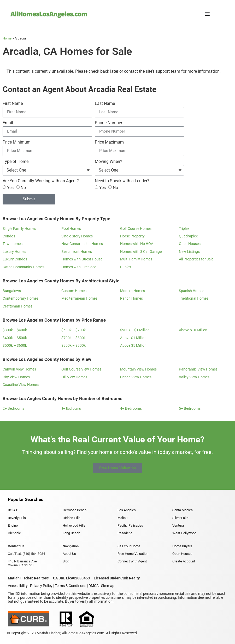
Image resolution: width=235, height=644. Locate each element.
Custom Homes (74, 291)
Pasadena (125, 533)
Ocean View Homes (136, 377)
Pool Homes (71, 229)
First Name (13, 104)
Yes (10, 187)
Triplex (184, 229)
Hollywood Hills (74, 525)
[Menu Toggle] (207, 14)
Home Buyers (182, 546)
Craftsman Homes (17, 306)
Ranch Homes (131, 298)
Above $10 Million (193, 330)
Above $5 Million (133, 345)
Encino (13, 525)
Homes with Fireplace (79, 267)
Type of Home (16, 162)
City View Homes (16, 377)
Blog (66, 561)
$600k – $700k (74, 330)
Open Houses (190, 244)
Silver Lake (180, 518)
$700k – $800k (74, 338)
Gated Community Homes (23, 267)
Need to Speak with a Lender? (122, 181)
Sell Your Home (129, 546)
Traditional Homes (194, 298)
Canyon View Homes (19, 369)
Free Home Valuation (133, 554)
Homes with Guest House (82, 259)
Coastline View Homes (21, 385)
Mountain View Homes (138, 369)
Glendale (14, 533)
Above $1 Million (133, 338)
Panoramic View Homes (198, 369)
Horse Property (132, 236)
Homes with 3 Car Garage (141, 252)
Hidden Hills (72, 518)
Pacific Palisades (130, 525)
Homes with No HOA (137, 244)
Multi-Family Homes (136, 259)
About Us (69, 554)
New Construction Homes (82, 244)
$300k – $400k (15, 330)
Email (8, 123)
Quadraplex (188, 236)
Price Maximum (109, 142)
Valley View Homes (194, 377)
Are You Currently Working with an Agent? (41, 181)
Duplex (126, 267)
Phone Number (108, 123)
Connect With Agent (132, 561)
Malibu (122, 518)
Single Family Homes (19, 229)
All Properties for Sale (196, 259)
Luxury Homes (14, 252)
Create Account (184, 561)
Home (7, 38)
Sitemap (108, 586)
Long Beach (71, 533)
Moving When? (108, 162)
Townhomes (13, 244)
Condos (9, 236)
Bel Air (13, 510)
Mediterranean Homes (79, 298)
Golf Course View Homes (81, 369)
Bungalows (12, 291)
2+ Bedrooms (13, 408)
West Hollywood (184, 533)
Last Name (105, 104)
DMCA (94, 586)
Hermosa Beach (75, 510)
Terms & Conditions (70, 586)
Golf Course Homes (136, 229)
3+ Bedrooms (71, 409)
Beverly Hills (17, 518)
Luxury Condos (15, 259)
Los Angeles (127, 510)
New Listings (189, 252)
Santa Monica (183, 510)
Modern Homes (133, 291)
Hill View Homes (74, 377)
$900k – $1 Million (135, 330)
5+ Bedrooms (190, 408)
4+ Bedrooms (131, 408)
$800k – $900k (74, 345)
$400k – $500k (15, 338)
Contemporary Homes (20, 298)
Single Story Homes (77, 236)
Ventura (178, 525)
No (23, 187)
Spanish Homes (192, 291)
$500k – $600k (15, 345)
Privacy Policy (41, 586)
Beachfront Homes (77, 252)
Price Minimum (17, 142)
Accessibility (18, 586)
